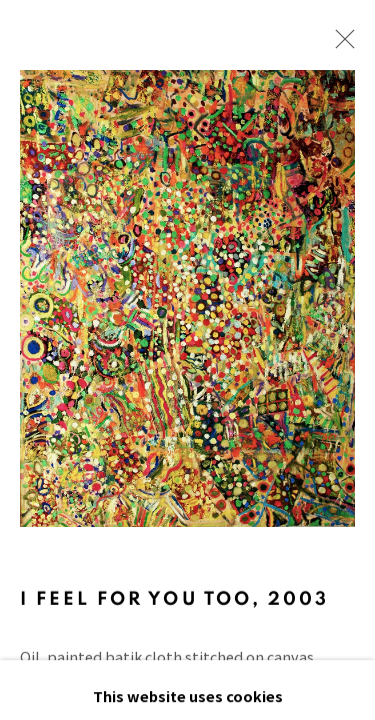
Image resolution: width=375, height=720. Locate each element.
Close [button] (340, 45)
